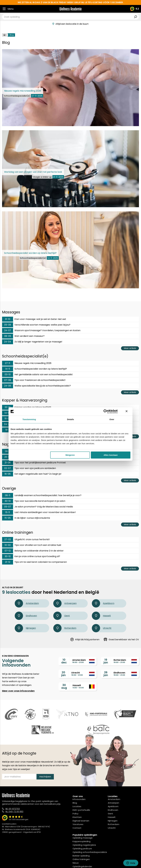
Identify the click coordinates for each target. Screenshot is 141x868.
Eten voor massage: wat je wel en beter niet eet (34, 319)
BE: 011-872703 (13, 809)
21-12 (8, 562)
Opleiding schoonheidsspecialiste (90, 852)
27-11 (8, 363)
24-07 (8, 330)
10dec (64, 661)
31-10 (8, 319)
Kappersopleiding (82, 841)
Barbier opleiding (81, 856)
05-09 (8, 325)
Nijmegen (25, 628)
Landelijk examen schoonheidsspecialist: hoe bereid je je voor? (42, 495)
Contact (77, 828)
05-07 (8, 507)
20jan (63, 674)
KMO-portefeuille (81, 810)
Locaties (77, 806)
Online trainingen (81, 859)
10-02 (8, 545)
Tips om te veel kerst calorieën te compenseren (34, 562)
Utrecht (102, 628)
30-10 (8, 501)
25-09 (8, 457)
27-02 (8, 539)
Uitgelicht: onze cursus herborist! (26, 539)
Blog (75, 803)
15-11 (8, 512)
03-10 (8, 374)
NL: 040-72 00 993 (14, 811)
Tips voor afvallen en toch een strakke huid (32, 545)
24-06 (8, 386)
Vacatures (78, 824)
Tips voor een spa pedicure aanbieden (29, 468)
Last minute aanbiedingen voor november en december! (39, 512)
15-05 (8, 518)
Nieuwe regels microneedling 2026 (27, 363)
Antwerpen (65, 603)
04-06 (8, 424)
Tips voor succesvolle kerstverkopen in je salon (34, 501)
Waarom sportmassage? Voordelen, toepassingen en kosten (41, 330)
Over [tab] (112, 419)
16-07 (8, 419)
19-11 (8, 430)
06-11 (8, 451)
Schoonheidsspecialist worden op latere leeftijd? (34, 369)
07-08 (8, 380)
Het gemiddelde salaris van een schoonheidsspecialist (37, 375)
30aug (64, 686)
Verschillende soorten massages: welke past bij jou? (36, 325)
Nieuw (76, 863)
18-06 (8, 474)
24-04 (8, 342)
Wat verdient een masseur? (23, 336)
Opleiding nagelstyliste (84, 845)
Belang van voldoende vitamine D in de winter (33, 551)
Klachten (77, 817)
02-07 (8, 468)
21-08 (8, 463)
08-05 (8, 336)
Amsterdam (27, 603)
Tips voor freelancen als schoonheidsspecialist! (34, 380)
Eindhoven (26, 616)
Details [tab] (70, 419)
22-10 (8, 407)
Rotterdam (65, 628)
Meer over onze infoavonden (18, 691)
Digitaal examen (81, 821)
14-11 (8, 369)
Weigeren (70, 455)
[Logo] (70, 9)
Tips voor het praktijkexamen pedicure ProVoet (34, 463)
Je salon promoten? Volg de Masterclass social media (37, 507)
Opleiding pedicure (82, 849)
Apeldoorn (103, 603)
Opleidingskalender (82, 866)
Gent (62, 616)
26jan (106, 674)
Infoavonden (79, 799)
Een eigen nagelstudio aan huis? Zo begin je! (32, 474)
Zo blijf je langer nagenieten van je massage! (32, 342)
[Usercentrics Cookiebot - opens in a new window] (106, 411)
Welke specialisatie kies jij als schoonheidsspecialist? (36, 386)
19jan (106, 661)
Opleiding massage (83, 838)
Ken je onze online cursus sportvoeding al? (31, 556)
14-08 (8, 413)
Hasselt (101, 616)
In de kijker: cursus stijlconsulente (26, 518)
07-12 (8, 551)
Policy (75, 814)
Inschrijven (45, 777)
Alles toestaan (111, 455)
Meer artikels (130, 348)
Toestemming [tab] (29, 419)
